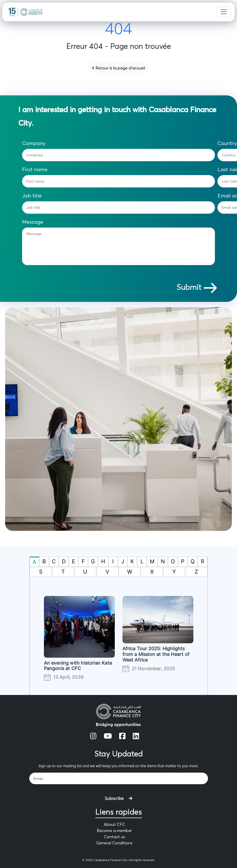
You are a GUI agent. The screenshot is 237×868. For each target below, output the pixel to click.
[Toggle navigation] (224, 12)
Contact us (115, 837)
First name (35, 169)
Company (34, 143)
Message (33, 222)
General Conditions (114, 843)
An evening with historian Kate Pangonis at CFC (78, 666)
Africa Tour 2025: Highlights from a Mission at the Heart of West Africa (156, 654)
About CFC (114, 824)
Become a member (114, 830)
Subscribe (118, 798)
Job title (32, 196)
